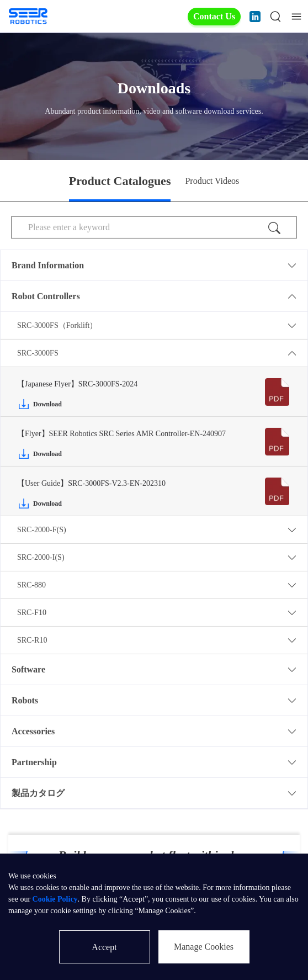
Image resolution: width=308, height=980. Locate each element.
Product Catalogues (120, 181)
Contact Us (214, 16)
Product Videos (212, 181)
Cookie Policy (55, 899)
